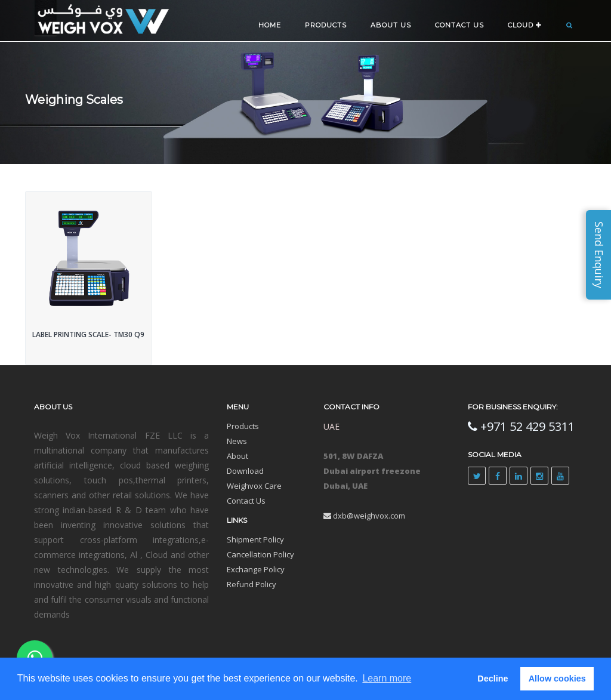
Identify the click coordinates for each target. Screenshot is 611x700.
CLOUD (525, 25)
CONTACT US (459, 25)
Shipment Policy (255, 539)
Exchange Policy (256, 569)
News (237, 441)
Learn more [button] (387, 678)
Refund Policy (252, 584)
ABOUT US (391, 25)
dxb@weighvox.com (364, 516)
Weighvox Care (254, 486)
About (237, 456)
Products (326, 25)
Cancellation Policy (260, 554)
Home (270, 25)
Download (245, 471)
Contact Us (246, 501)
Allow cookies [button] (557, 679)
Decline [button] (493, 679)
